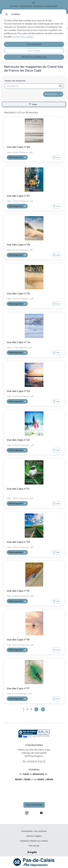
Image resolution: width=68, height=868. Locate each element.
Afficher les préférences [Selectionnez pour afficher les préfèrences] (34, 57)
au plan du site (51, 6)
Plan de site (34, 846)
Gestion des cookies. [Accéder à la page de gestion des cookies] (23, 37)
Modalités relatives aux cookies (34, 841)
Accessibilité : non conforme (34, 831)
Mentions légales (34, 836)
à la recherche (26, 6)
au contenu (38, 6)
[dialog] (34, 36)
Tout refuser (34, 51)
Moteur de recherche (15, 81)
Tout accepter (34, 44)
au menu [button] (14, 6)
